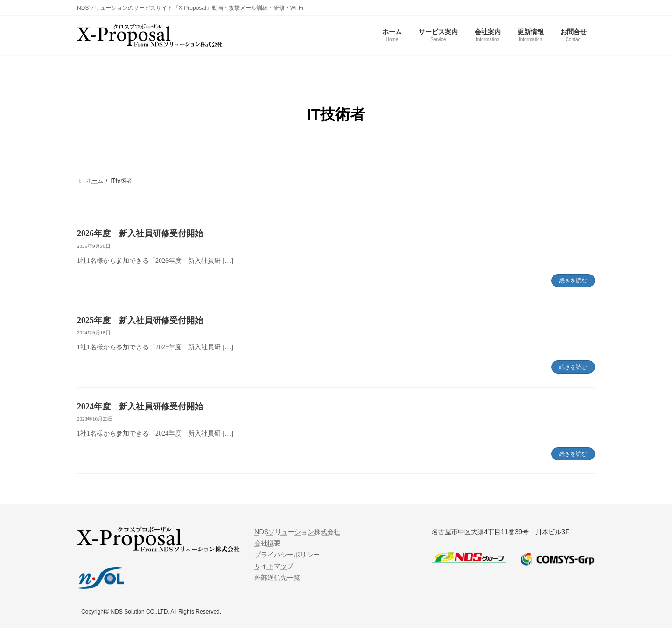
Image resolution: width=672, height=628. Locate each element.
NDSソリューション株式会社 (297, 532)
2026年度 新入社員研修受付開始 (140, 233)
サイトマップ (274, 566)
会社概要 (267, 543)
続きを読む (573, 281)
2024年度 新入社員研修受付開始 (140, 407)
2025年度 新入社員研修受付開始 (140, 320)
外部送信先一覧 (277, 578)
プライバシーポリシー (287, 555)
